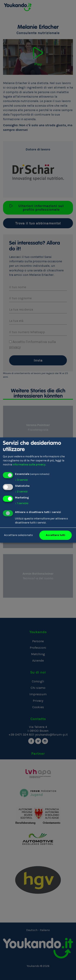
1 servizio (22, 503)
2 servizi (21, 492)
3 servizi (21, 480)
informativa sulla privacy (29, 464)
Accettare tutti (56, 535)
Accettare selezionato (18, 535)
